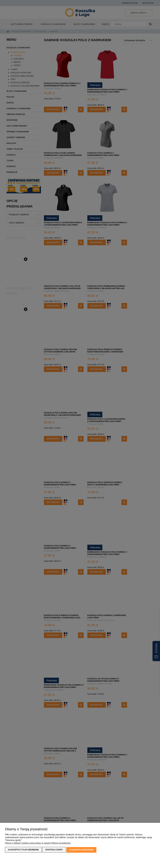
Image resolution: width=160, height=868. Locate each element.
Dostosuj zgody (54, 850)
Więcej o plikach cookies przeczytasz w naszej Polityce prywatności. (38, 843)
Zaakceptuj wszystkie (81, 850)
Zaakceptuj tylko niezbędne (23, 850)
